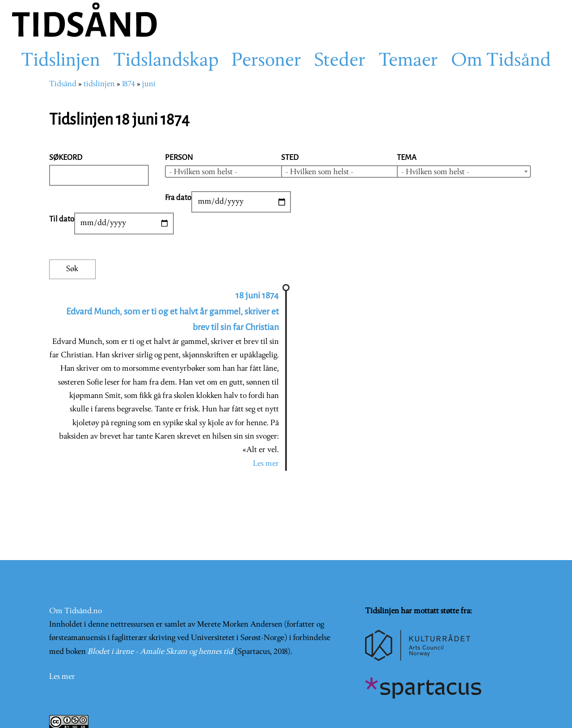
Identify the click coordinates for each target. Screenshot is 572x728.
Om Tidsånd (501, 61)
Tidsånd (63, 84)
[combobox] (232, 172)
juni (149, 84)
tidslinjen (99, 84)
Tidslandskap (166, 61)
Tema (407, 157)
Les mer (266, 464)
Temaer (408, 61)
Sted (290, 157)
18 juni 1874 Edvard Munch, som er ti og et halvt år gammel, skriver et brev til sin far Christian (172, 311)
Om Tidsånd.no (76, 611)
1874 (128, 84)
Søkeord (66, 157)
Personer (266, 61)
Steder (340, 61)
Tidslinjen (61, 61)
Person (179, 157)
